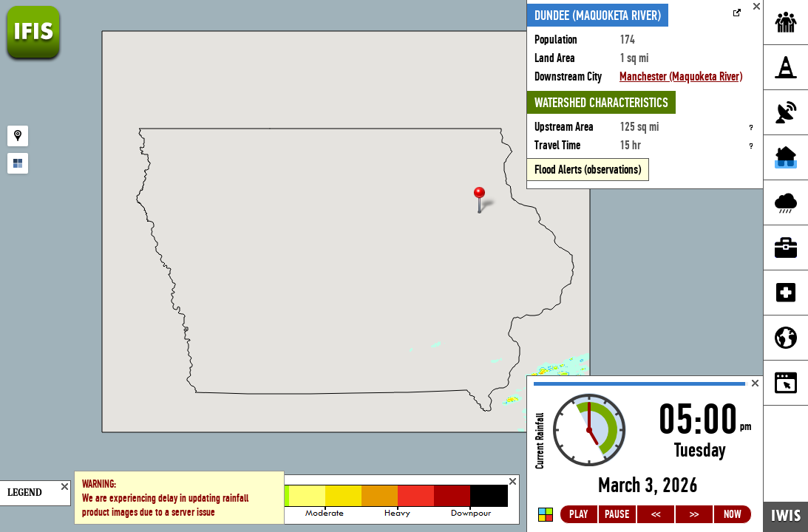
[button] (486, 201)
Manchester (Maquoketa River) (681, 76)
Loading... (645, 454)
